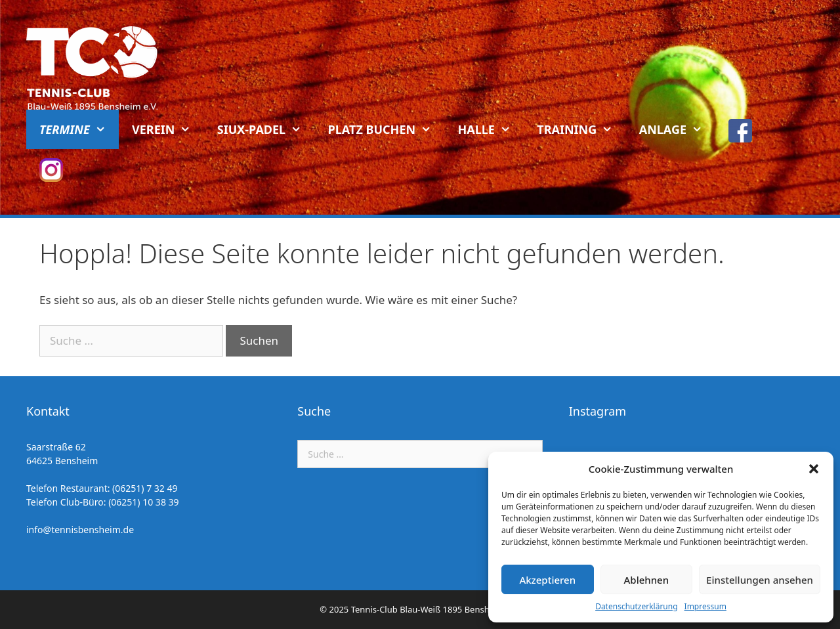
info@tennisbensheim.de (80, 530)
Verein (168, 129)
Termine (79, 129)
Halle (491, 129)
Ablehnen (647, 580)
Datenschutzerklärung (636, 606)
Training (581, 129)
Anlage (678, 129)
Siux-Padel (266, 129)
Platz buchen (387, 129)
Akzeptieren (547, 580)
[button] (814, 469)
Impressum (705, 606)
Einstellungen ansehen (760, 580)
